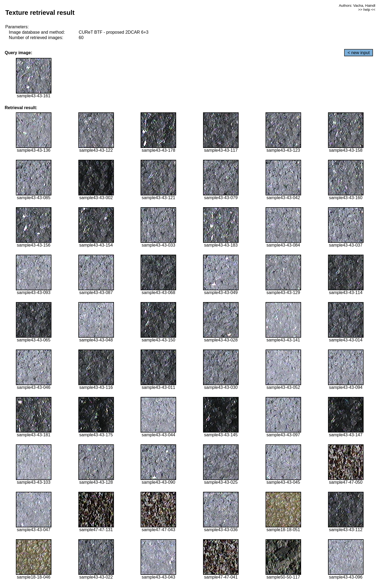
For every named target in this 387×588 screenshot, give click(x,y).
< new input (358, 53)
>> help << (367, 10)
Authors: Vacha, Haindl (357, 6)
